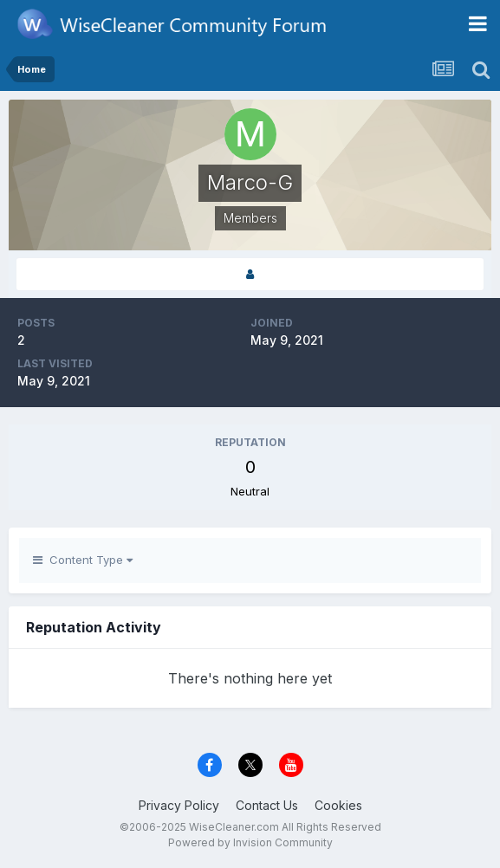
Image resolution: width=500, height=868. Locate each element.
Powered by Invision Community (250, 842)
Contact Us (267, 805)
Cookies (338, 805)
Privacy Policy (179, 805)
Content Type (83, 560)
